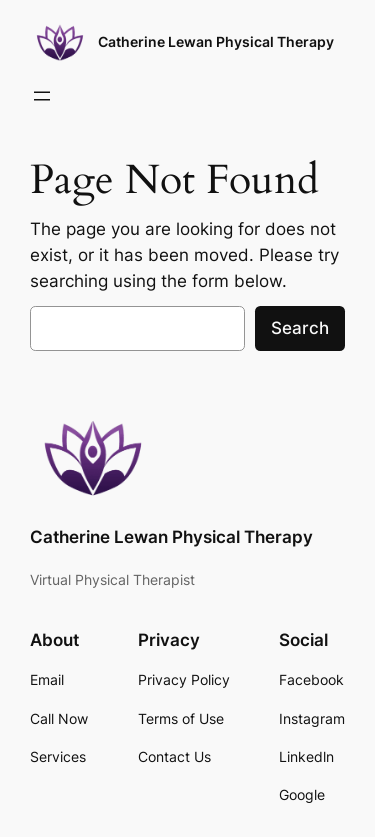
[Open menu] (42, 96)
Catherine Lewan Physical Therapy (216, 41)
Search (300, 328)
